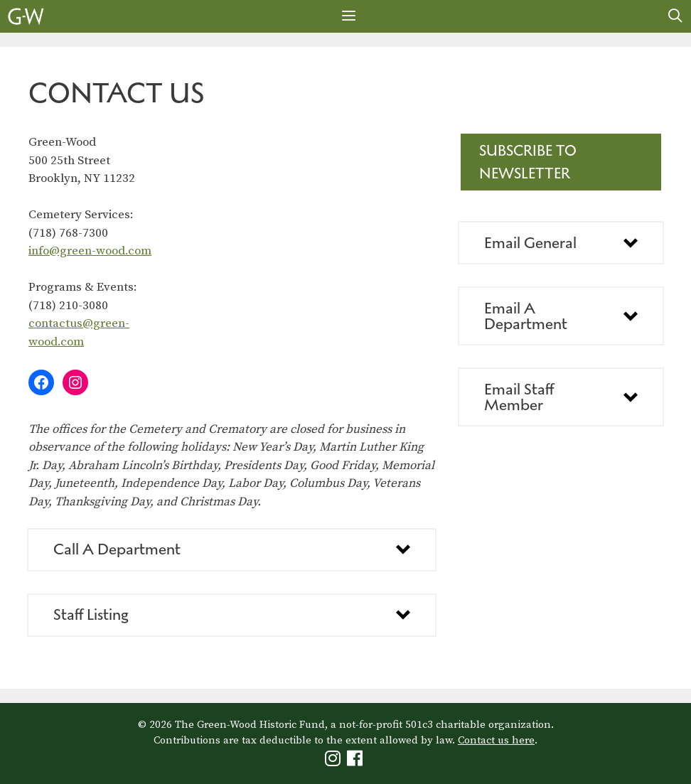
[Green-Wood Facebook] (357, 762)
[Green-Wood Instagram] (334, 762)
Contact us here (496, 740)
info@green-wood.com (90, 251)
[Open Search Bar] (675, 16)
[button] (232, 550)
